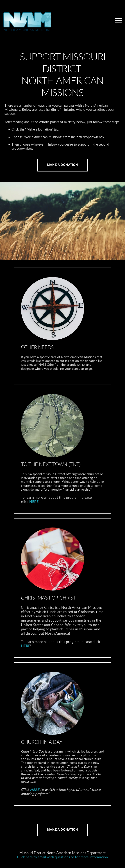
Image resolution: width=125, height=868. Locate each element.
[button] (118, 21)
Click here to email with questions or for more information (62, 857)
